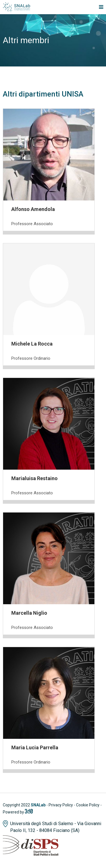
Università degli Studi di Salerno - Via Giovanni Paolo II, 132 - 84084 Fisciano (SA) (56, 827)
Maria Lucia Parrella (35, 747)
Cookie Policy (88, 805)
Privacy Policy (61, 805)
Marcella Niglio (29, 613)
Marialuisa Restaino (34, 478)
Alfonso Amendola (33, 209)
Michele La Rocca (32, 344)
